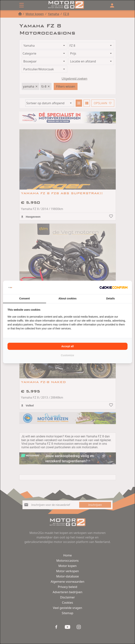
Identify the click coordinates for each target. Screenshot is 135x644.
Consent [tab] (25, 298)
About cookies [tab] (67, 298)
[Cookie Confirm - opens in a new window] (113, 287)
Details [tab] (110, 298)
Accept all (67, 346)
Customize (67, 355)
